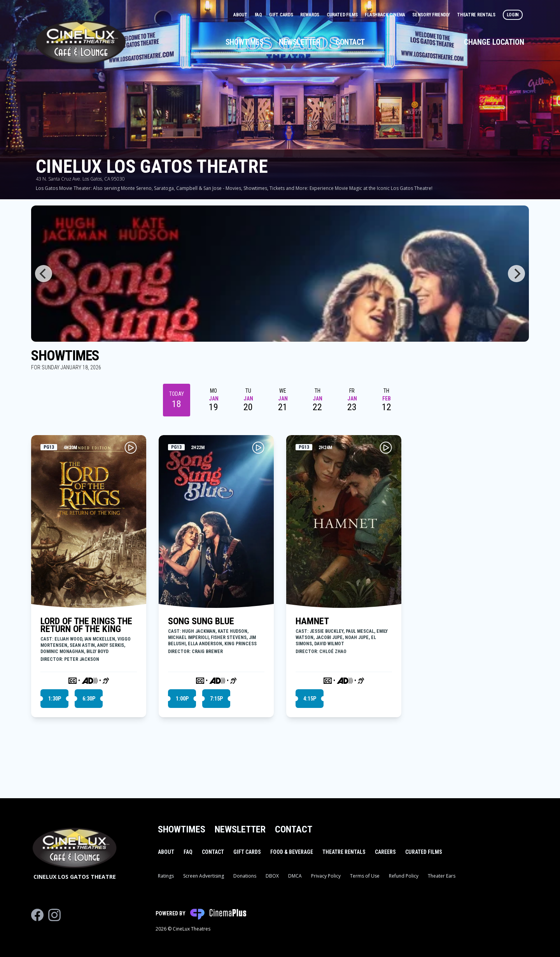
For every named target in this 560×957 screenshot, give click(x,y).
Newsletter (299, 42)
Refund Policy (404, 876)
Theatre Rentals (477, 15)
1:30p (55, 699)
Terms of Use (365, 876)
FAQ (259, 15)
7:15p (216, 699)
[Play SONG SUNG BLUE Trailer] (258, 448)
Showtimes (245, 42)
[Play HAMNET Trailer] (386, 448)
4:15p (310, 699)
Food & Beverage (292, 852)
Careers (385, 852)
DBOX (272, 876)
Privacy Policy (326, 876)
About (241, 15)
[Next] (516, 274)
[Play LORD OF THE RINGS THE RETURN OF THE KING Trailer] (131, 448)
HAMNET (312, 621)
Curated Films (343, 15)
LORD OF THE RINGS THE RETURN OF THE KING (86, 625)
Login (513, 15)
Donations (245, 876)
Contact (350, 42)
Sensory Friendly (431, 15)
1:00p (182, 699)
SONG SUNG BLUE (201, 621)
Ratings (166, 876)
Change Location (494, 42)
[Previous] (44, 274)
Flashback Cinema (385, 15)
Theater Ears (442, 876)
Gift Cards (282, 15)
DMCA (295, 876)
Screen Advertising (204, 876)
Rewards (310, 15)
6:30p (89, 699)
